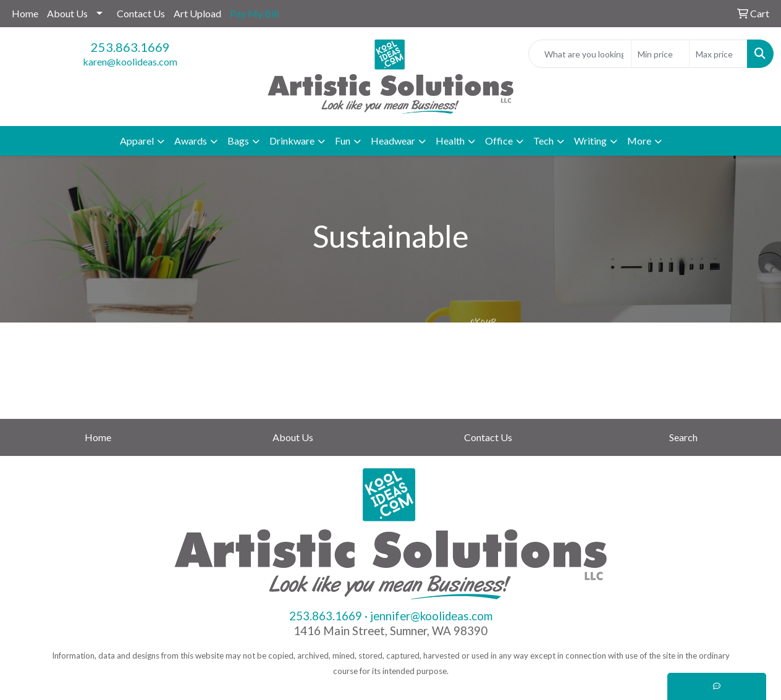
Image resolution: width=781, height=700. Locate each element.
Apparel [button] (137, 141)
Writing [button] (590, 141)
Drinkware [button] (292, 141)
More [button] (639, 141)
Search (683, 437)
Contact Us (141, 13)
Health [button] (450, 141)
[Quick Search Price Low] (660, 54)
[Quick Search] (580, 54)
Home (25, 13)
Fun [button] (343, 141)
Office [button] (499, 141)
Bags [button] (238, 141)
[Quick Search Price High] (718, 54)
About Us (67, 13)
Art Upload (197, 13)
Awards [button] (191, 141)
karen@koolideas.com (130, 61)
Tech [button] (543, 141)
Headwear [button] (393, 141)
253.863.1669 (130, 47)
